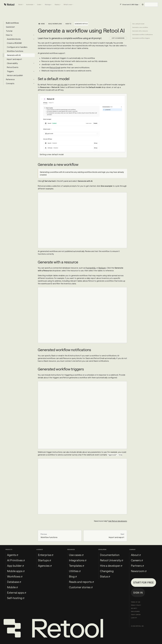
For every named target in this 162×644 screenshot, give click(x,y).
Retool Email (55, 67)
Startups (44, 560)
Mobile (12, 587)
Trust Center (136, 615)
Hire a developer (111, 566)
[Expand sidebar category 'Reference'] (34, 79)
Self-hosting (16, 598)
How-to (9, 35)
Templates (76, 566)
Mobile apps (16, 571)
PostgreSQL (91, 268)
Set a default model (138, 24)
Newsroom (139, 571)
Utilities (75, 571)
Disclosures (135, 611)
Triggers (10, 71)
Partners (137, 566)
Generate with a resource (140, 31)
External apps (17, 593)
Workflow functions (15, 51)
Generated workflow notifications (142, 35)
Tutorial (9, 31)
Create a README (14, 43)
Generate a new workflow (140, 27)
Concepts (10, 83)
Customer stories (81, 587)
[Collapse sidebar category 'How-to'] (34, 35)
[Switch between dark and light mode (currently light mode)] (143, 4)
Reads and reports (81, 582)
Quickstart (10, 27)
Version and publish (15, 75)
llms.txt (134, 618)
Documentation (110, 555)
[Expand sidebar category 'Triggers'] (34, 71)
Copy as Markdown (118, 38)
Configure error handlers (17, 47)
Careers (137, 560)
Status (105, 576)
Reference (10, 79)
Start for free (143, 582)
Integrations (78, 560)
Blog (73, 576)
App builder (15, 566)
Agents (13, 555)
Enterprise (46, 555)
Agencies (45, 566)
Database (14, 582)
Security (134, 608)
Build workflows (12, 23)
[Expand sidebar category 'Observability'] (34, 63)
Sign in (138, 593)
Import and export (14, 59)
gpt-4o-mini (62, 85)
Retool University (112, 560)
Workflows (15, 576)
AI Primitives (16, 560)
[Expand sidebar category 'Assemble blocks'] (34, 39)
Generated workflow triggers (141, 38)
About (136, 555)
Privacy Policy (136, 605)
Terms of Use (136, 602)
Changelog (107, 571)
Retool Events (13, 67)
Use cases (76, 555)
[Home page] (42, 24)
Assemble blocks (14, 39)
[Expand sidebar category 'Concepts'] (34, 83)
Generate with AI (14, 55)
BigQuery (102, 268)
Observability (12, 63)
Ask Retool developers (118, 521)
